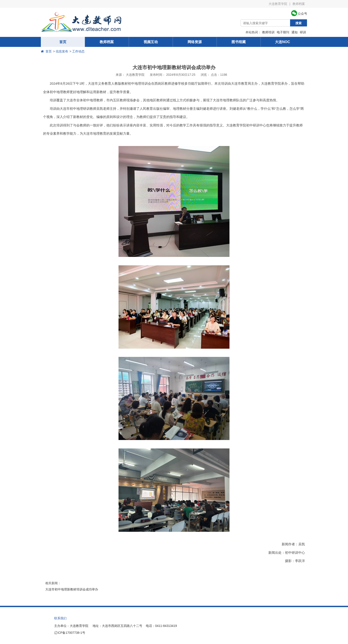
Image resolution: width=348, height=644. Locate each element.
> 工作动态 (77, 51)
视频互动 (151, 42)
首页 (63, 42)
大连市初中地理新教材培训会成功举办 (72, 589)
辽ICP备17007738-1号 (70, 633)
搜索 (299, 23)
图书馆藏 (239, 42)
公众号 (299, 14)
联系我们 (60, 618)
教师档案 (299, 4)
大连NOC (283, 42)
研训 (303, 32)
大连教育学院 (278, 4)
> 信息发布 (61, 51)
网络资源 (195, 42)
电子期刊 (283, 32)
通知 (295, 32)
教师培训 (268, 32)
